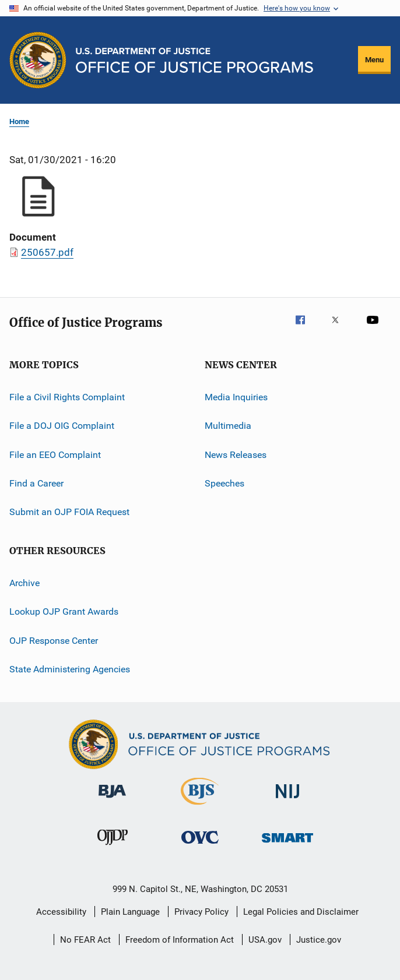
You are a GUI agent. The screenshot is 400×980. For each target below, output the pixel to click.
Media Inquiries (236, 397)
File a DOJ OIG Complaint (62, 426)
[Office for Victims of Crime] (200, 846)
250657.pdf (47, 252)
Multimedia (228, 426)
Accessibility (61, 912)
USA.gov (265, 940)
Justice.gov (319, 940)
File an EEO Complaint (55, 455)
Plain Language (130, 912)
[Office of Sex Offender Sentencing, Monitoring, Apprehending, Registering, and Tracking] (287, 845)
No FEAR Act (85, 940)
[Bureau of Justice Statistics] (200, 807)
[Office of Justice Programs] (38, 60)
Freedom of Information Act (180, 940)
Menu (374, 60)
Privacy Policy (201, 912)
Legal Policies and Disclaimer (301, 912)
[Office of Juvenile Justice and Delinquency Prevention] (113, 847)
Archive (24, 583)
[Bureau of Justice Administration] (112, 800)
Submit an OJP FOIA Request (69, 512)
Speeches (224, 483)
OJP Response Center (54, 640)
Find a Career (36, 483)
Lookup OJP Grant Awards (64, 611)
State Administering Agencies (70, 669)
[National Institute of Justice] (287, 800)
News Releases (236, 455)
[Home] (194, 60)
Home (19, 121)
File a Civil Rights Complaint (67, 397)
